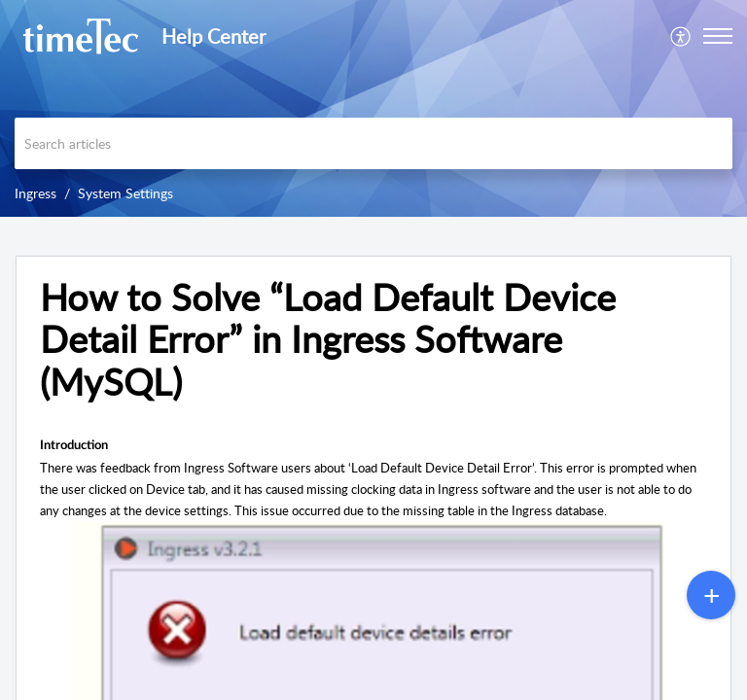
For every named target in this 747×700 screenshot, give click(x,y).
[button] (681, 36)
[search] (373, 143)
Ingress (36, 193)
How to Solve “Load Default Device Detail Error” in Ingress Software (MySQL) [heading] (328, 340)
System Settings (125, 193)
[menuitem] (681, 36)
